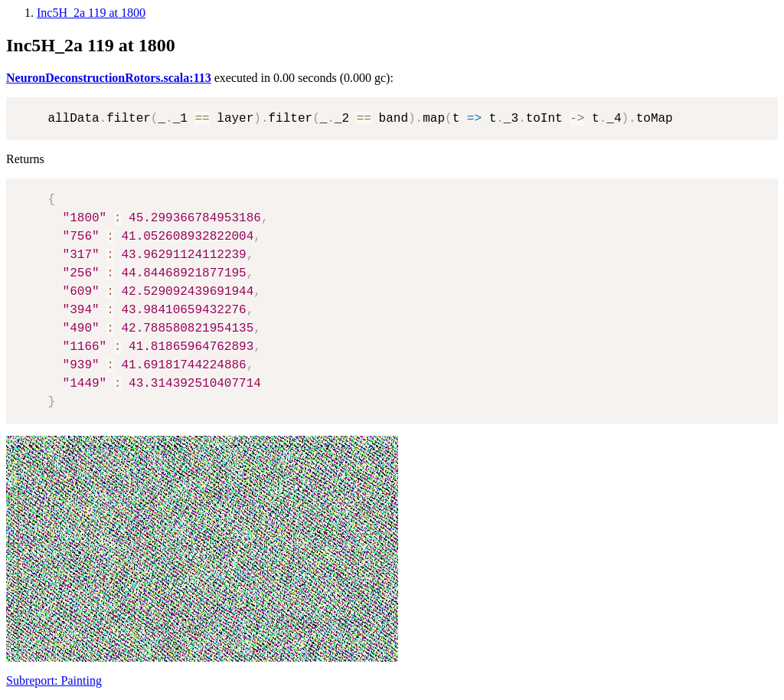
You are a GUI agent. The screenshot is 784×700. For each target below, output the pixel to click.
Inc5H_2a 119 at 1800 (91, 13)
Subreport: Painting (54, 680)
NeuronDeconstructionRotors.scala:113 (109, 78)
